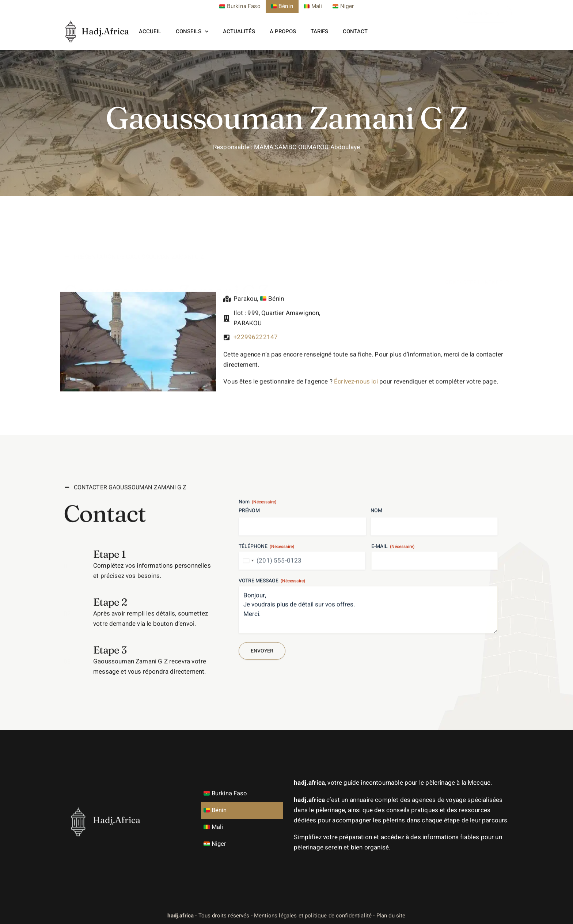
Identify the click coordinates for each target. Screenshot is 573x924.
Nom (376, 594)
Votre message (272, 664)
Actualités (239, 31)
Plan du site (391, 915)
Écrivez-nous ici (356, 399)
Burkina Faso (227, 793)
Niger (217, 843)
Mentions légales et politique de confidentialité (313, 915)
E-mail (393, 630)
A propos (283, 31)
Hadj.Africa (105, 31)
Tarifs (319, 31)
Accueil (150, 31)
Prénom (249, 594)
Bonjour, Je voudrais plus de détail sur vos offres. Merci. (368, 693)
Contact (355, 31)
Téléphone (266, 630)
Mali (215, 827)
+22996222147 (256, 356)
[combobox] (247, 644)
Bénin (217, 810)
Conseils (192, 31)
